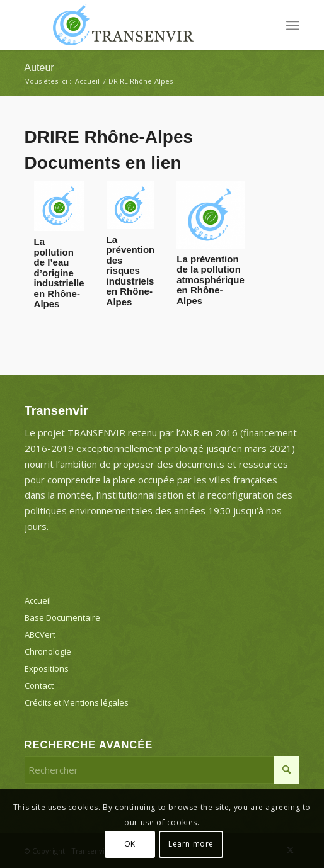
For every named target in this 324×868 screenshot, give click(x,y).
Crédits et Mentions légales (77, 702)
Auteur (39, 68)
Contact (39, 685)
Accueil (38, 600)
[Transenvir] (135, 25)
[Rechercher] (162, 770)
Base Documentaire (62, 617)
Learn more (191, 844)
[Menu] (293, 25)
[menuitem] (293, 25)
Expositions (47, 668)
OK (130, 844)
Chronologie (48, 651)
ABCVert (40, 634)
